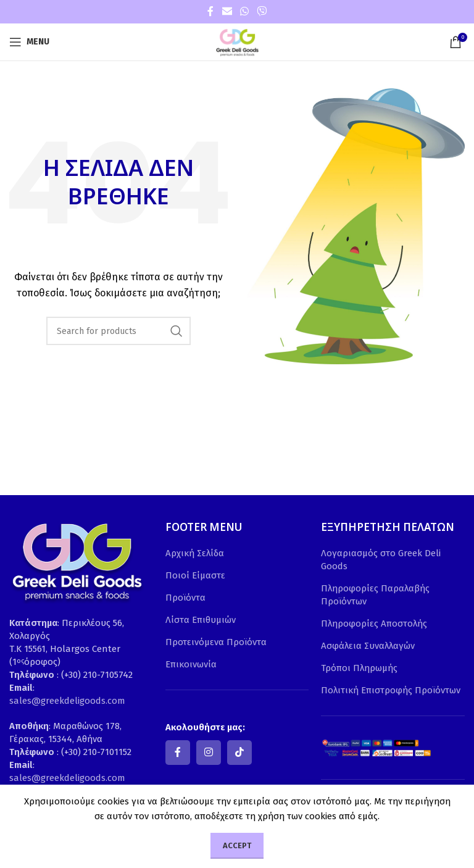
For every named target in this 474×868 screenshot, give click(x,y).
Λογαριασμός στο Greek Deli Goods (381, 560)
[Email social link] (227, 11)
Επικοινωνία (191, 664)
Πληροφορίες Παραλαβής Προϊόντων (375, 595)
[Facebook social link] (210, 11)
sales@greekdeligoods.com (67, 701)
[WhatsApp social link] (244, 11)
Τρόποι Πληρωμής (359, 668)
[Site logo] (237, 41)
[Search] (118, 331)
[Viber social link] (262, 11)
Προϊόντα (185, 598)
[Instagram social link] (209, 753)
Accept (237, 845)
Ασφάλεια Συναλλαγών (368, 646)
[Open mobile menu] (29, 42)
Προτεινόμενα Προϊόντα (216, 642)
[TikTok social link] (239, 753)
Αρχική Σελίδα (195, 553)
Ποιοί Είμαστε (195, 575)
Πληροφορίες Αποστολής (374, 624)
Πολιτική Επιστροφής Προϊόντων (391, 690)
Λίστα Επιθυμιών (201, 620)
